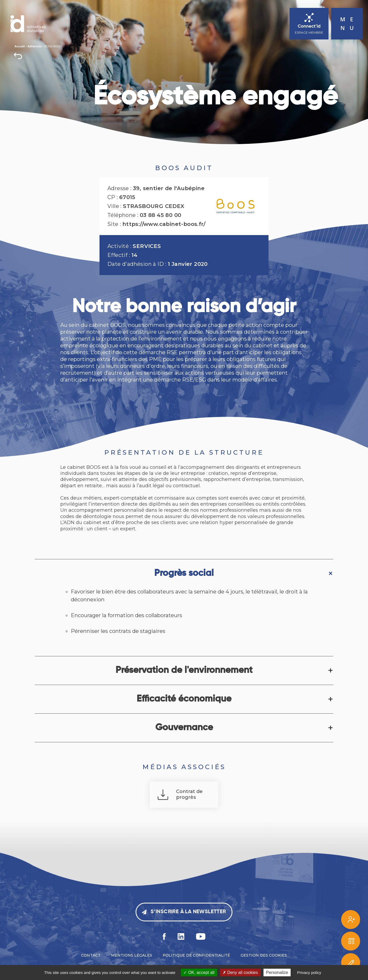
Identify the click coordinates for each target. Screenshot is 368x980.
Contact (91, 955)
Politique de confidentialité (196, 955)
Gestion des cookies (264, 955)
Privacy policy (309, 973)
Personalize (277, 973)
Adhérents (34, 46)
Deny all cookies (240, 973)
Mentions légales (132, 955)
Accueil (20, 46)
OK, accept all (199, 973)
